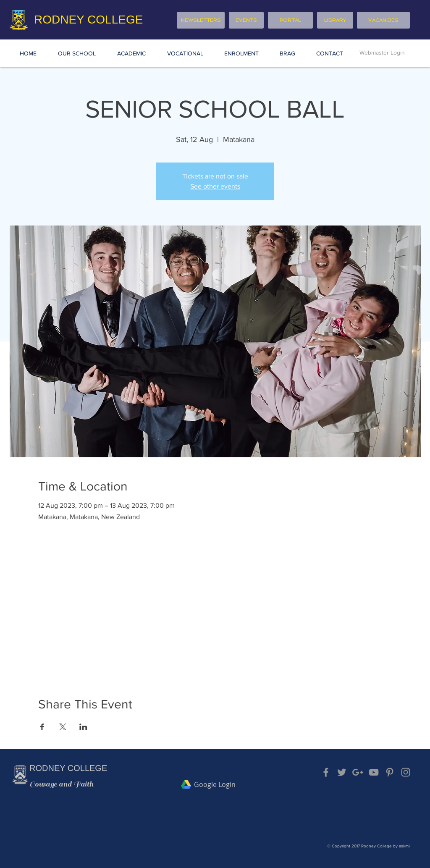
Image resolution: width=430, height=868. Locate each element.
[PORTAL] (290, 20)
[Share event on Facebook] (42, 727)
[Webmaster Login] (382, 53)
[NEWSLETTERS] (201, 20)
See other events (215, 186)
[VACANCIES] (383, 20)
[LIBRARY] (335, 20)
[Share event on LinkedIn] (83, 727)
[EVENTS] (246, 20)
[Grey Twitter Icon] (342, 772)
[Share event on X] (63, 727)
